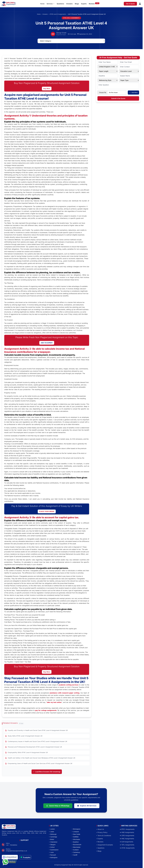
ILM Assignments (127, 842)
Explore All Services (87, 806)
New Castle (76, 834)
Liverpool (75, 832)
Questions (60, 4)
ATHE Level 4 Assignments (58, 14)
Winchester (76, 839)
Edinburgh (53, 834)
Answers (69, 4)
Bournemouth (77, 845)
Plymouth (53, 855)
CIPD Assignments (127, 836)
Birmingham (76, 829)
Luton (51, 852)
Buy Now (47, 89)
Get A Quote (130, 4)
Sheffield (75, 837)
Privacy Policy (102, 832)
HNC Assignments (127, 839)
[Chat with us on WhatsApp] (10, 864)
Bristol (52, 839)
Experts (84, 4)
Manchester (76, 847)
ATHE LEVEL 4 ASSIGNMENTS (71, 18)
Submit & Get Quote (118, 98)
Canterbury (76, 852)
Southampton (54, 850)
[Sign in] (140, 4)
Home (42, 4)
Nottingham (53, 857)
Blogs (77, 4)
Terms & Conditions (104, 836)
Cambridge (53, 837)
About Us (100, 829)
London (52, 829)
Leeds (52, 832)
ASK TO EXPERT (47, 343)
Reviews (92, 4)
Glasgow (52, 845)
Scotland (75, 850)
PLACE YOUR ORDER (47, 511)
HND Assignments (127, 832)
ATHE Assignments (127, 848)
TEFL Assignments (127, 845)
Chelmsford (53, 842)
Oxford (52, 847)
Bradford (75, 842)
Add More (133, 92)
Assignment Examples (105, 845)
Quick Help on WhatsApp (58, 806)
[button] (51, 4)
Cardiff (75, 855)
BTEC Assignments (127, 829)
